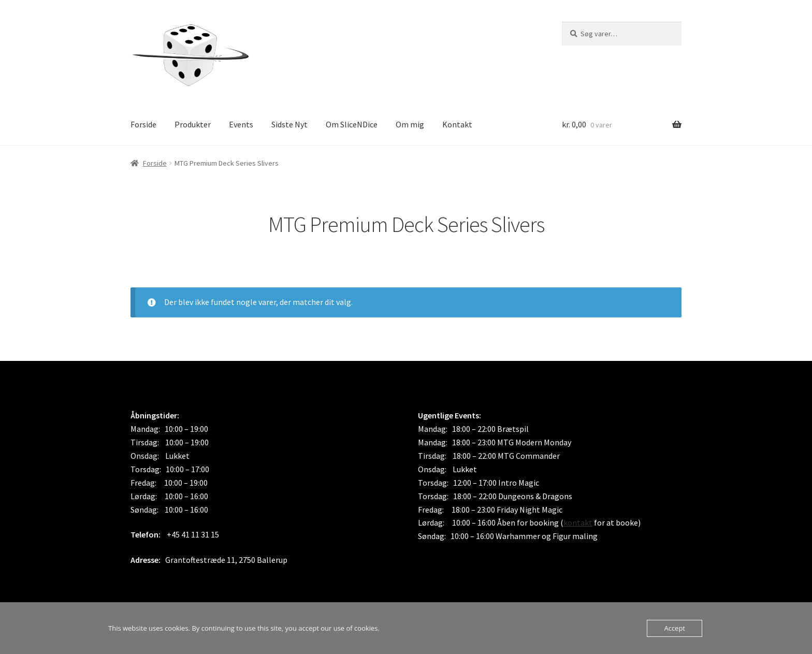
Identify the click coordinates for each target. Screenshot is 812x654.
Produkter (193, 124)
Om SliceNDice (352, 124)
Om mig (410, 124)
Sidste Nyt (289, 124)
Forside (143, 124)
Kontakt (457, 124)
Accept (675, 628)
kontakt (578, 522)
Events (241, 124)
